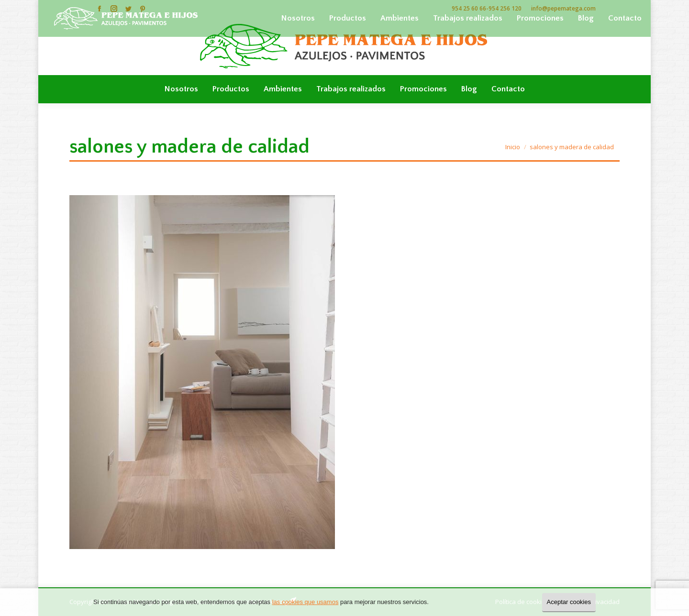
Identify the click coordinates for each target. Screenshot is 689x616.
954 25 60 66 (469, 8)
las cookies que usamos (306, 602)
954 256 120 (505, 8)
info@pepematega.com (563, 8)
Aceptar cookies (569, 602)
